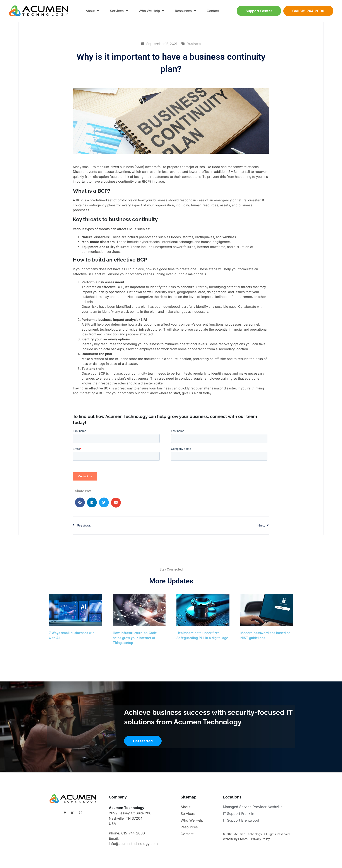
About (92, 11)
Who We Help (151, 11)
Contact (213, 11)
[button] (80, 502)
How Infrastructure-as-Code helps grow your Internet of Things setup (135, 638)
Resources (185, 11)
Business (194, 44)
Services (119, 11)
